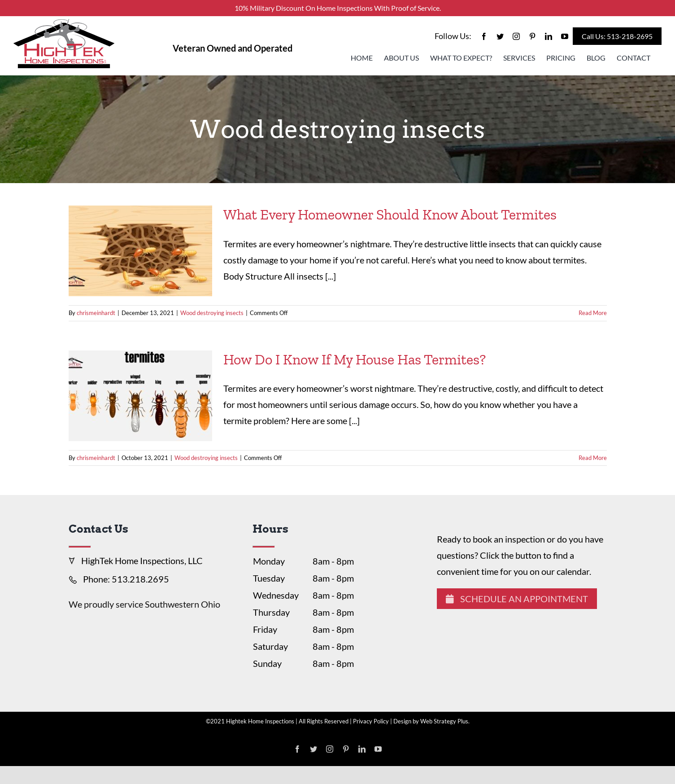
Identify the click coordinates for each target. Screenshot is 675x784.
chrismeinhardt (96, 313)
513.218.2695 (140, 579)
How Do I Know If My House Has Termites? (355, 359)
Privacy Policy (371, 721)
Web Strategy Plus (444, 721)
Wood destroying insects (212, 313)
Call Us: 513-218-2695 (617, 36)
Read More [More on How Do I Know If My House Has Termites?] (593, 458)
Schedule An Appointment (517, 599)
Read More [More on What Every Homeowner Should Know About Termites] (593, 313)
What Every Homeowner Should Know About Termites (390, 215)
